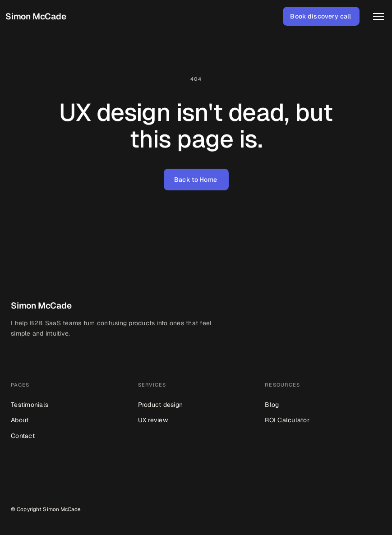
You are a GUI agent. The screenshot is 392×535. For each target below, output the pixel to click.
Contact (23, 436)
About (20, 420)
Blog (272, 405)
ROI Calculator (287, 420)
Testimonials (30, 405)
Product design (161, 405)
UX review (153, 420)
